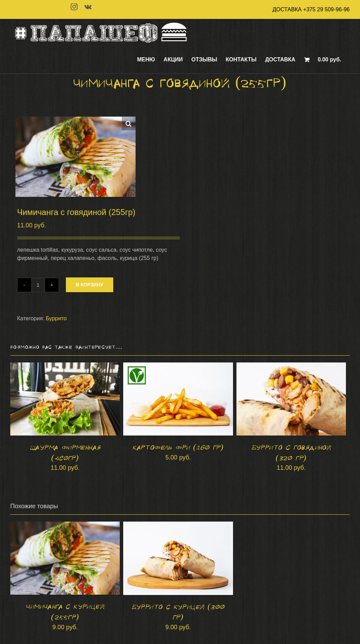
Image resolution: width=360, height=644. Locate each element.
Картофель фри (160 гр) (178, 448)
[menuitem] (146, 60)
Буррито (56, 318)
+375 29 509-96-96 (326, 9)
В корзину (90, 285)
